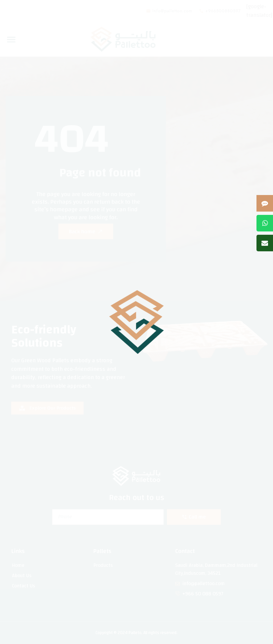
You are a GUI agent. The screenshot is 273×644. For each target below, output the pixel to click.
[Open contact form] (265, 203)
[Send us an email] (265, 243)
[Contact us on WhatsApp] (265, 223)
